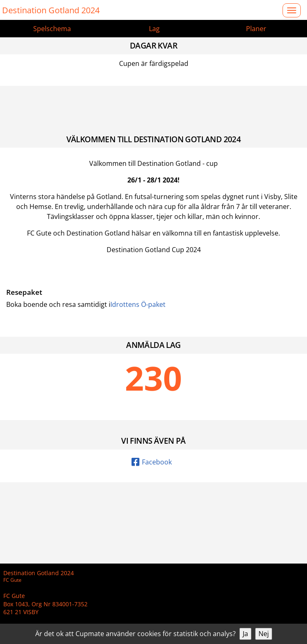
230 (153, 378)
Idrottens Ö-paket (138, 304)
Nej (264, 634)
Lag (154, 29)
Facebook (152, 462)
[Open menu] (292, 10)
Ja (245, 634)
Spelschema (52, 29)
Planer (256, 29)
